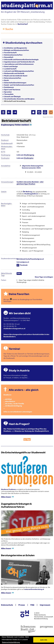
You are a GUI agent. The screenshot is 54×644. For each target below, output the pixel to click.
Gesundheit (9, 57)
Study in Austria (19, 371)
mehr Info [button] (44, 640)
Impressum (45, 605)
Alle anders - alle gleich (24, 390)
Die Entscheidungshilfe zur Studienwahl (23, 452)
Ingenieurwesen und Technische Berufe (19, 62)
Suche (9, 29)
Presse (22, 605)
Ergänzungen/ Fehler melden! (15, 125)
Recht (6, 80)
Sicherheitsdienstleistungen (15, 83)
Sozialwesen (9, 87)
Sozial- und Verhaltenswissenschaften (19, 85)
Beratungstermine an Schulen (18, 555)
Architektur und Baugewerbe (16, 48)
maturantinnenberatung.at (34, 589)
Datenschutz (7, 605)
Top (28, 439)
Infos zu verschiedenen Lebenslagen (18, 412)
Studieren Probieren (9, 489)
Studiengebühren (31, 194)
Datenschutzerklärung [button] (11, 642)
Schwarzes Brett (28, 629)
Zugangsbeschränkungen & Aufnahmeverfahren (16, 505)
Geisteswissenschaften (13, 55)
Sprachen (8, 92)
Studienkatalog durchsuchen (24, 43)
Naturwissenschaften (13, 78)
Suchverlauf (23, 24)
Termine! (14, 349)
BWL (19, 274)
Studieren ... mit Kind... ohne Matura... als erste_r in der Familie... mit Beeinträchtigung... (14, 401)
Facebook (22, 265)
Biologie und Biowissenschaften (17, 50)
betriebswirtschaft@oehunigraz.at (30, 259)
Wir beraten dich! (20, 313)
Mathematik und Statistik (14, 73)
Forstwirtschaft (10, 53)
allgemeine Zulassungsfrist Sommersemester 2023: (33, 167)
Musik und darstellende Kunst (16, 76)
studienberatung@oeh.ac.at (14, 329)
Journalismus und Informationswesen (19, 64)
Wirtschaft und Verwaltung (15, 101)
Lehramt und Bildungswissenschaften (19, 71)
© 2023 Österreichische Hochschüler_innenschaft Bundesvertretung (44, 616)
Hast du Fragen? (19, 424)
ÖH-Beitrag (27, 192)
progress (46, 627)
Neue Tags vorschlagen (44, 277)
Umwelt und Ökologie (12, 97)
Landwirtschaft (10, 69)
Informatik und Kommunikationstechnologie (21, 60)
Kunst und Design (11, 66)
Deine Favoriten (19, 294)
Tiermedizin (9, 94)
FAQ (32, 605)
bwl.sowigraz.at (23, 262)
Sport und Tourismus (12, 90)
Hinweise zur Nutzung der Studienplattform (32, 431)
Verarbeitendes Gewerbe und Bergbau (19, 99)
